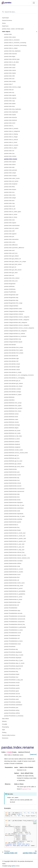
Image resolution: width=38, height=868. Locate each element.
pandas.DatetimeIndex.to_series (13, 597)
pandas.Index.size (9, 79)
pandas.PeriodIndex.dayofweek (13, 652)
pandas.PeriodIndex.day (11, 649)
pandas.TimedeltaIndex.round (13, 633)
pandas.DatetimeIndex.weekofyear (14, 508)
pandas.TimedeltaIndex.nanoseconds (15, 619)
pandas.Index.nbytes (10, 73)
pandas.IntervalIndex (10, 345)
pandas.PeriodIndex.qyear (12, 691)
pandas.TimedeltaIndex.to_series (13, 630)
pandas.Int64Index (9, 286)
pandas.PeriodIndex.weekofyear (13, 705)
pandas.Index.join (9, 237)
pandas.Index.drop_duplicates (13, 109)
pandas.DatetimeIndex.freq (12, 527)
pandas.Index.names (10, 70)
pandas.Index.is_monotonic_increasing (15, 43)
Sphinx (14, 866)
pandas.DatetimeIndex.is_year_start (14, 544)
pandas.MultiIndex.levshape (12, 425)
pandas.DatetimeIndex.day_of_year (14, 505)
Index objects (6, 32)
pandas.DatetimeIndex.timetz (12, 500)
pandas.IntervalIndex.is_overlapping (14, 378)
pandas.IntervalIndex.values (12, 370)
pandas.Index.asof (9, 250)
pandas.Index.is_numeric (11, 145)
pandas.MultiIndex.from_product (13, 408)
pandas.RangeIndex (10, 284)
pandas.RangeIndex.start (11, 295)
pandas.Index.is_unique (11, 48)
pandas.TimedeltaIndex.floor (12, 635)
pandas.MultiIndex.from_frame (13, 411)
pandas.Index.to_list (10, 209)
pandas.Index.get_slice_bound (13, 270)
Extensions (5, 738)
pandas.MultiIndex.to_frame (12, 439)
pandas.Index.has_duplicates (12, 51)
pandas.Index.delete (10, 104)
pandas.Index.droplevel (11, 184)
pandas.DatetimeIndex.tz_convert (14, 569)
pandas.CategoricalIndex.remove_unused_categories (19, 328)
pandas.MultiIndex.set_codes (12, 433)
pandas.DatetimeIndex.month (12, 475)
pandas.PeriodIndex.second (12, 694)
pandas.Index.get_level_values (13, 264)
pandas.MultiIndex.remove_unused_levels (16, 453)
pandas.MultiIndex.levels (11, 417)
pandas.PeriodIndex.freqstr (12, 674)
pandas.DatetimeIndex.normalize (13, 561)
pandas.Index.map (9, 203)
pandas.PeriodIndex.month (12, 685)
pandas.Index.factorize (11, 117)
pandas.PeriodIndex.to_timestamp (14, 716)
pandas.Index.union (10, 242)
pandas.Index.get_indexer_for (13, 259)
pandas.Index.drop (9, 106)
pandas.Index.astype (10, 198)
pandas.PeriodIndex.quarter (12, 688)
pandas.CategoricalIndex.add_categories (16, 322)
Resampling (5, 727)
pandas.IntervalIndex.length (12, 367)
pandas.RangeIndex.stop (11, 298)
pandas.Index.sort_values (11, 228)
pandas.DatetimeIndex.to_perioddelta (15, 591)
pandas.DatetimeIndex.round (12, 574)
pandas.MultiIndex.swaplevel (12, 447)
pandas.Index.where (10, 165)
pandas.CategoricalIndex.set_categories (15, 331)
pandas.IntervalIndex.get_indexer (14, 383)
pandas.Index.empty (10, 81)
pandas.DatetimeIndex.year (12, 472)
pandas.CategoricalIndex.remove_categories (17, 325)
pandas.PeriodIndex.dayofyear (13, 658)
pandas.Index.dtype (10, 56)
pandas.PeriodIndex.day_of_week (14, 655)
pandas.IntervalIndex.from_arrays (14, 347)
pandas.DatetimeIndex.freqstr (12, 530)
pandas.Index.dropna (10, 189)
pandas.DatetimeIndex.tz (11, 525)
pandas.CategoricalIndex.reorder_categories (17, 320)
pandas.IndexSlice (9, 400)
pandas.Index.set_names (11, 181)
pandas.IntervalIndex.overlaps (13, 392)
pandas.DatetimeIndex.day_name (14, 586)
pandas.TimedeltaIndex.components (14, 622)
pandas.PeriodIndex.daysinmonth (14, 666)
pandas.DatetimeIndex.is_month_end (15, 536)
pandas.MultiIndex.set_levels (12, 431)
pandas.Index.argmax (10, 98)
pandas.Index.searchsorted (12, 225)
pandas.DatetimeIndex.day (12, 478)
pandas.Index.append (10, 234)
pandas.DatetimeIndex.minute (13, 483)
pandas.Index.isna (9, 192)
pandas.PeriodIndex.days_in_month (14, 663)
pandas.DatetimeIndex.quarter (13, 522)
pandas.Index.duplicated (11, 112)
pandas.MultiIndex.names (11, 414)
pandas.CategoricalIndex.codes (13, 309)
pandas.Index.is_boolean (11, 128)
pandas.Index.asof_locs (11, 253)
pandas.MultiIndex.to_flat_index (13, 436)
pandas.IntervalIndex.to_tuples (13, 394)
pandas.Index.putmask (11, 170)
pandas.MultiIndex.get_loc (12, 455)
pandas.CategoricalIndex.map (13, 339)
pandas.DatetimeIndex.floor (12, 577)
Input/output (5, 18)
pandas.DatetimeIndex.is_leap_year (14, 550)
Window (4, 721)
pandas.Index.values (10, 37)
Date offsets (6, 719)
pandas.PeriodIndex (10, 647)
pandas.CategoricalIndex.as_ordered (15, 334)
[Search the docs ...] (19, 12)
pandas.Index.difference (11, 245)
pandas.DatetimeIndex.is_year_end (14, 547)
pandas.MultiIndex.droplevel (12, 444)
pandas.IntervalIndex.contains (13, 389)
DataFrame (5, 26)
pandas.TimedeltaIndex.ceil (12, 638)
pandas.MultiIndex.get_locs (12, 458)
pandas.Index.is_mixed (11, 142)
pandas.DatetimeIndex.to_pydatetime (15, 594)
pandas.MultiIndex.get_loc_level (13, 461)
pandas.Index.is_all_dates (11, 62)
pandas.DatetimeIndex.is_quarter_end (15, 541)
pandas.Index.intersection (11, 239)
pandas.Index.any (9, 92)
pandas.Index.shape (10, 65)
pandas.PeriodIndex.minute (12, 683)
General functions (7, 20)
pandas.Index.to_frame (11, 217)
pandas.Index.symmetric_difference (14, 248)
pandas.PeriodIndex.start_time (13, 696)
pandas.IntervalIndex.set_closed (13, 386)
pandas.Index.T (9, 84)
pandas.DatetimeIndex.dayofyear (13, 502)
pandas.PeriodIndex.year (11, 707)
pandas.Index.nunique (10, 176)
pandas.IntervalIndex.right (11, 358)
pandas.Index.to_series (11, 214)
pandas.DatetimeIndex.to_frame (13, 599)
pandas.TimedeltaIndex (11, 608)
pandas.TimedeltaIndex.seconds (13, 613)
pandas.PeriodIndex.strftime (12, 713)
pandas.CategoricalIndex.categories (14, 311)
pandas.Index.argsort (10, 223)
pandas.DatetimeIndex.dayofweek (14, 514)
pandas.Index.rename (11, 159)
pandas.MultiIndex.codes (11, 419)
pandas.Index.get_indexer (11, 256)
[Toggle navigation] (34, 3)
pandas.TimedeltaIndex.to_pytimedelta (15, 627)
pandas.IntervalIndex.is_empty (13, 372)
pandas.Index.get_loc (10, 267)
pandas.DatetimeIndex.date (12, 494)
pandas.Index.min (9, 151)
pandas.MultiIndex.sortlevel (12, 442)
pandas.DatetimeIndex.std (12, 605)
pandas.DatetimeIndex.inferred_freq (14, 552)
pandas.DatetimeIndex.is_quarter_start (15, 538)
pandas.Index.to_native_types (13, 212)
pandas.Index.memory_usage (13, 87)
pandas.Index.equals (10, 115)
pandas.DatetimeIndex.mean (12, 602)
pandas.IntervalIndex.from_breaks (14, 353)
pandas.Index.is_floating (11, 134)
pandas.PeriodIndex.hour (11, 677)
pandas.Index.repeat (10, 162)
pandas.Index (8, 34)
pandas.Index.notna (10, 195)
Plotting (4, 732)
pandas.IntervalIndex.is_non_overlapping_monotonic (19, 375)
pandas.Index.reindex (10, 156)
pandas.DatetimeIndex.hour (12, 480)
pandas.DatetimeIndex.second (13, 486)
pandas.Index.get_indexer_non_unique (15, 261)
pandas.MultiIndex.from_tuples (13, 406)
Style (4, 730)
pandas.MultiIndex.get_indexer (13, 464)
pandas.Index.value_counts (12, 178)
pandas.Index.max (9, 153)
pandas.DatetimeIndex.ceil (12, 580)
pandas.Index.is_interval (11, 140)
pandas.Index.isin (9, 275)
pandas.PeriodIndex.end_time (13, 669)
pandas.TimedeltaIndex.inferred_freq (14, 624)
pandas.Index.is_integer (11, 137)
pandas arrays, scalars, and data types (13, 29)
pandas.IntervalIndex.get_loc (12, 381)
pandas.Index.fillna (9, 187)
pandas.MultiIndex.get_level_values (14, 467)
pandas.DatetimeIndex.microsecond (14, 489)
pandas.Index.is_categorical (12, 131)
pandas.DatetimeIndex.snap (12, 566)
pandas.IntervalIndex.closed (12, 364)
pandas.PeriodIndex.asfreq (12, 710)
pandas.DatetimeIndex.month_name (14, 583)
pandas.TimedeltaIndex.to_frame (13, 641)
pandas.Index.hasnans (11, 54)
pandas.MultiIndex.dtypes (11, 428)
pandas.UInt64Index (10, 289)
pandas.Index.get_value (11, 273)
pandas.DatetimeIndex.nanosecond (14, 491)
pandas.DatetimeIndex (11, 469)
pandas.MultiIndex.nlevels (11, 422)
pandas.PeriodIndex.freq (11, 671)
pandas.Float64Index (10, 292)
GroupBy (5, 724)
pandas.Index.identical (10, 120)
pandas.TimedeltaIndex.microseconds (15, 616)
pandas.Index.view (9, 220)
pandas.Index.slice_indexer (12, 278)
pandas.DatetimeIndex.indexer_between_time (17, 558)
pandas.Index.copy (9, 101)
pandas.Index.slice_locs (11, 281)
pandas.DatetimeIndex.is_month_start (15, 533)
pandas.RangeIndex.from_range (13, 303)
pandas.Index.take (9, 167)
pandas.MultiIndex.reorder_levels (13, 450)
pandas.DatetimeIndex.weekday (13, 519)
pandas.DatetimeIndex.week (12, 511)
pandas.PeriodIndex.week (11, 699)
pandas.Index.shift (9, 231)
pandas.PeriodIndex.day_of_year (13, 660)
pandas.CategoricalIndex (11, 306)
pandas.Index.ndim (10, 76)
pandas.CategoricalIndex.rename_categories (17, 317)
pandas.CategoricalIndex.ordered (14, 314)
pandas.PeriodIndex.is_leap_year (14, 680)
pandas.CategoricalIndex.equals (13, 342)
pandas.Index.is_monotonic (12, 40)
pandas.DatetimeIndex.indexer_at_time (15, 555)
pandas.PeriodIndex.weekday (12, 702)
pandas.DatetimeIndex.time (12, 497)
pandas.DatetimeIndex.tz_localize (14, 572)
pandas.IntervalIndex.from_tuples (14, 350)
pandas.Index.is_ (9, 126)
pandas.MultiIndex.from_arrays (13, 403)
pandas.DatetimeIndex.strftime (13, 563)
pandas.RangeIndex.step (11, 300)
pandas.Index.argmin (10, 95)
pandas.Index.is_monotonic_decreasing (15, 45)
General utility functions (9, 735)
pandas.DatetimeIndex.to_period (13, 588)
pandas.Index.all (9, 90)
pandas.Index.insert (10, 123)
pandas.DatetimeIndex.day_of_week (14, 516)
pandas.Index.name (10, 68)
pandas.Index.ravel (10, 206)
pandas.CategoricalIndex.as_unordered (15, 336)
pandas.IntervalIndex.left (11, 356)
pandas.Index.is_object (11, 148)
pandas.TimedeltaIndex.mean (12, 644)
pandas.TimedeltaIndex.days (12, 611)
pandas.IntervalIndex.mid (11, 361)
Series (4, 23)
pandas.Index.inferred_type (12, 59)
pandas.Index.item (9, 201)
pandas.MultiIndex (9, 397)
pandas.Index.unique (10, 173)
